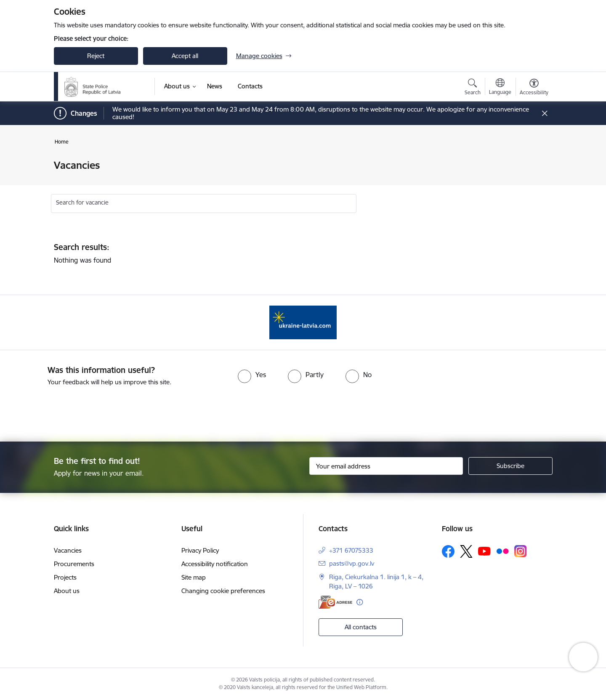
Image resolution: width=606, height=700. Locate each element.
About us (67, 591)
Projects (65, 577)
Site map (194, 577)
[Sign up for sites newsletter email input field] (386, 466)
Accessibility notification (215, 564)
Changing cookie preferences (223, 591)
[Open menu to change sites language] (500, 88)
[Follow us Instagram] (521, 551)
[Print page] (532, 162)
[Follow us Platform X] (466, 551)
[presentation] (318, 410)
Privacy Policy (200, 550)
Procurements (74, 564)
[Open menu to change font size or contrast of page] (534, 88)
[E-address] (335, 602)
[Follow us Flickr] (502, 551)
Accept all (185, 56)
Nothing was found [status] (282, 254)
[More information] (360, 602)
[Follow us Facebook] (448, 551)
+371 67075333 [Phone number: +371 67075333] (351, 550)
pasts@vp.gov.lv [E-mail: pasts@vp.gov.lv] (352, 563)
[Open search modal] (473, 88)
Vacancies (68, 550)
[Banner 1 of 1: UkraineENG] (303, 322)
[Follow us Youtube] (484, 551)
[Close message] (544, 113)
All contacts (361, 627)
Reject (96, 56)
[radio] (252, 375)
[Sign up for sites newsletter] (510, 466)
